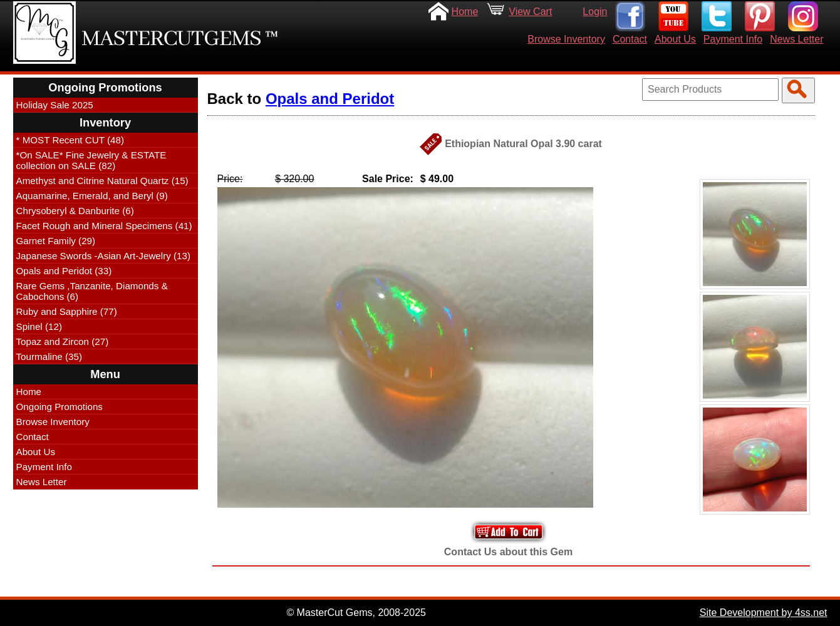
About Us (675, 39)
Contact (630, 39)
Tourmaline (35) (49, 357)
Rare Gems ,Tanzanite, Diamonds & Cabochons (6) (92, 291)
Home (465, 12)
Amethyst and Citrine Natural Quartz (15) (102, 181)
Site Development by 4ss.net (764, 613)
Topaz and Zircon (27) (63, 341)
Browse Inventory (566, 39)
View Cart (530, 12)
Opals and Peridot (330, 99)
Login (595, 12)
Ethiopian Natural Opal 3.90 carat (523, 144)
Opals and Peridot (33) (64, 271)
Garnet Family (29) (56, 241)
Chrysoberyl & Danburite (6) (75, 211)
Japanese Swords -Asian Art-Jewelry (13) (104, 256)
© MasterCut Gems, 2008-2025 (356, 613)
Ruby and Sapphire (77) (67, 311)
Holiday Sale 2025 (55, 105)
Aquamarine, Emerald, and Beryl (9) (92, 196)
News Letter (796, 39)
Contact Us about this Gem (508, 552)
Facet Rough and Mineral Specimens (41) (104, 226)
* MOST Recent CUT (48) (70, 140)
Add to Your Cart (509, 532)
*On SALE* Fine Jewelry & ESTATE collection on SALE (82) (91, 160)
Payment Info (733, 39)
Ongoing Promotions (60, 407)
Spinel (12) (39, 326)
